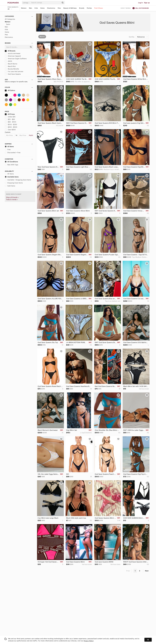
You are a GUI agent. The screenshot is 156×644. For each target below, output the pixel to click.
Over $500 (10, 130)
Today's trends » (12, 200)
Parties (89, 8)
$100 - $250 (11, 124)
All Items (9, 147)
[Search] (46, 3)
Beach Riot (10, 66)
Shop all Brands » (12, 197)
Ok (148, 640)
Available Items (12, 177)
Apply (31, 135)
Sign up (147, 3)
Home (42, 8)
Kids (36, 8)
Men (30, 8)
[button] (27, 3)
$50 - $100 (10, 122)
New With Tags (11, 165)
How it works (126, 8)
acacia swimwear (13, 53)
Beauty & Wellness (70, 8)
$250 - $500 (11, 127)
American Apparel (13, 56)
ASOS (8, 61)
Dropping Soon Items (14, 183)
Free (8, 150)
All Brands (10, 51)
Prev (128, 571)
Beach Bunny (11, 64)
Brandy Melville (12, 69)
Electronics (51, 8)
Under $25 (10, 117)
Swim (8, 24)
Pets (59, 8)
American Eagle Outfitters (16, 59)
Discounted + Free (13, 153)
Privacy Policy (89, 641)
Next (147, 571)
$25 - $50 (10, 119)
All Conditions (11, 162)
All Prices (10, 114)
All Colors (10, 90)
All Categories (10, 19)
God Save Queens (13, 74)
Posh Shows (99, 8)
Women (24, 8)
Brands (82, 8)
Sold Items (10, 186)
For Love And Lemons (14, 71)
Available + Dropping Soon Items (18, 180)
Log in (140, 3)
